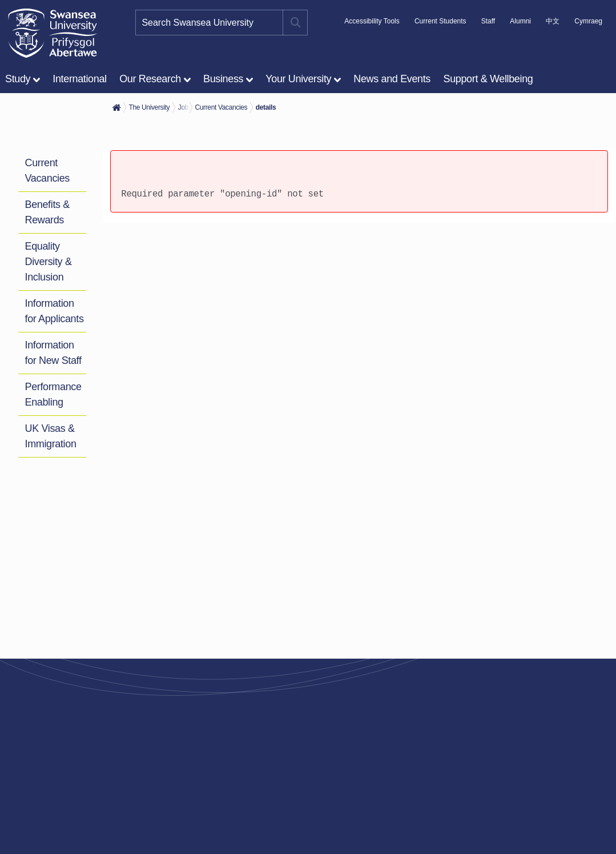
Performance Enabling (53, 394)
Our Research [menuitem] (150, 79)
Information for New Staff (53, 353)
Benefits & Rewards (47, 212)
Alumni (520, 21)
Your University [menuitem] (298, 79)
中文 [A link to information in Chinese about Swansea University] (553, 21)
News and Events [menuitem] (392, 79)
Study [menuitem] (18, 79)
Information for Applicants (55, 311)
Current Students (440, 21)
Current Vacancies (47, 171)
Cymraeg (588, 21)
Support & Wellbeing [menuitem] (488, 79)
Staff (488, 21)
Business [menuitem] (223, 79)
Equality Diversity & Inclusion (49, 262)
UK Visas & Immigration (51, 436)
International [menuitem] (79, 79)
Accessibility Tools (372, 21)
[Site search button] (295, 23)
